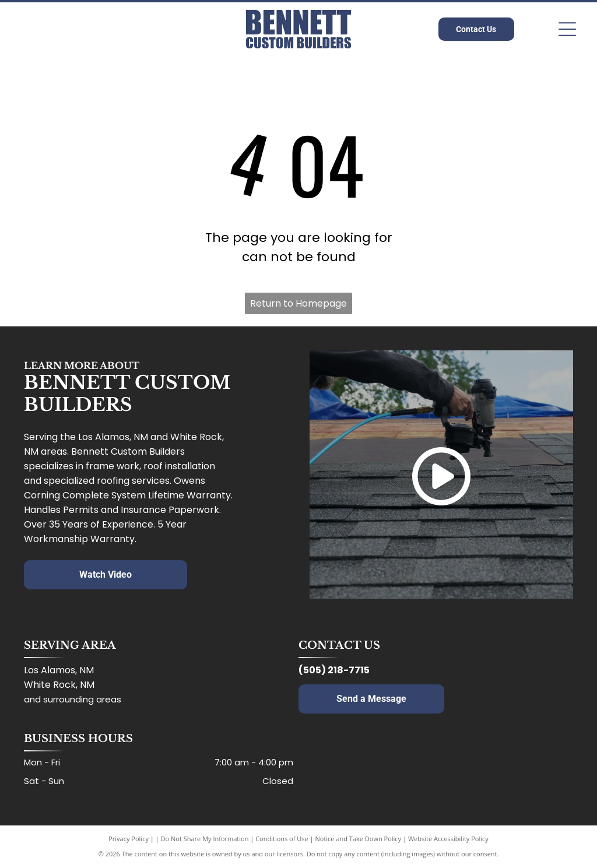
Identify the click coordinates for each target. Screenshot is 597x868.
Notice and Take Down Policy (359, 839)
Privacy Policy (129, 839)
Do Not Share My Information (205, 839)
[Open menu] (567, 29)
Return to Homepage (298, 303)
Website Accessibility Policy (448, 839)
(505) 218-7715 (334, 670)
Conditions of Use (282, 839)
